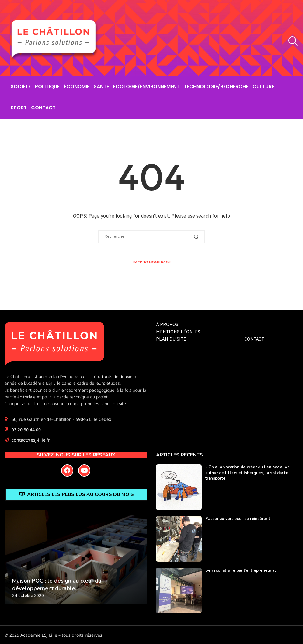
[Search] (291, 41)
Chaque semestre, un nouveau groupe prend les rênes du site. (66, 403)
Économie (77, 86)
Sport (19, 108)
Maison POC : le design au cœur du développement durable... (57, 584)
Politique (47, 86)
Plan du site (171, 340)
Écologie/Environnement (146, 86)
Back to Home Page (151, 262)
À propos (167, 325)
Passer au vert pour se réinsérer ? (238, 519)
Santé (101, 86)
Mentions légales (178, 332)
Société (21, 86)
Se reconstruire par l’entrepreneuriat (241, 570)
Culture (263, 86)
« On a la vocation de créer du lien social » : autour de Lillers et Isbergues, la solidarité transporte (247, 473)
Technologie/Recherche (216, 86)
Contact (43, 108)
